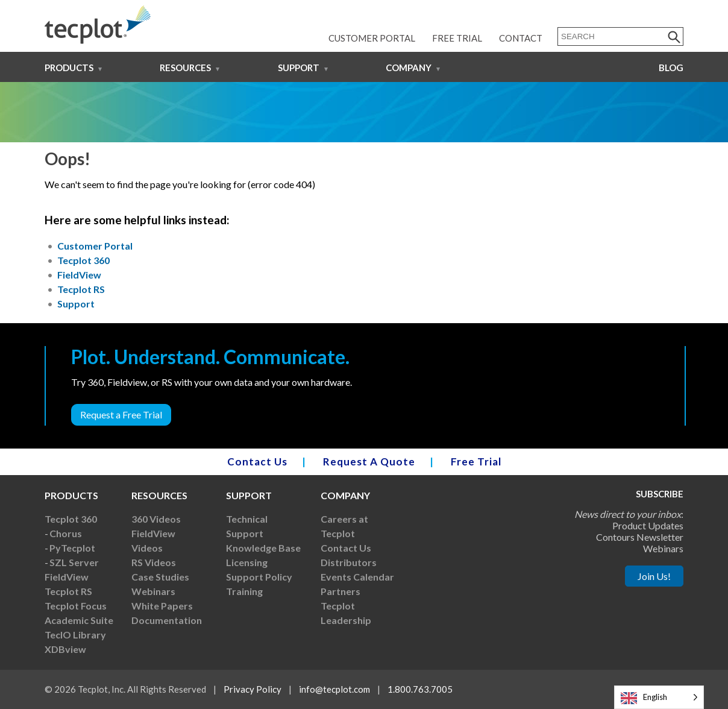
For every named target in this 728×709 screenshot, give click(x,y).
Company (409, 68)
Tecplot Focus (76, 606)
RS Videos (154, 562)
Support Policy (259, 577)
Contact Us (257, 462)
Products (69, 68)
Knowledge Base (263, 548)
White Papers (162, 606)
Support (299, 68)
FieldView (79, 275)
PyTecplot (72, 548)
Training (244, 591)
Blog (671, 68)
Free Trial (457, 38)
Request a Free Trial (121, 414)
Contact (521, 38)
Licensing (247, 562)
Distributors (349, 562)
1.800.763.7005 (420, 689)
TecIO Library (75, 635)
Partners (340, 591)
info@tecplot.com (334, 689)
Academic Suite (79, 620)
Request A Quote (369, 462)
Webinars (153, 591)
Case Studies (160, 577)
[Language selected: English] (659, 697)
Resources (185, 68)
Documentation (167, 620)
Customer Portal (372, 38)
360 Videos (156, 519)
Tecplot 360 (83, 260)
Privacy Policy (253, 689)
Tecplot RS (81, 289)
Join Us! (654, 576)
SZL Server (74, 562)
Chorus (66, 533)
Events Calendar (357, 577)
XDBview (65, 649)
